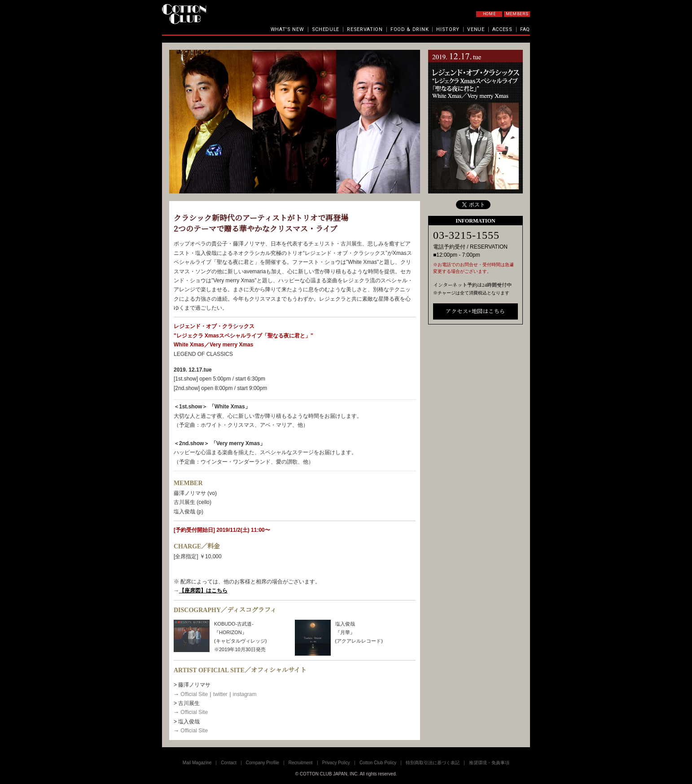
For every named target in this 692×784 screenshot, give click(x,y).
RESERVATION (365, 29)
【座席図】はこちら (203, 591)
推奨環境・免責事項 (489, 763)
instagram (245, 694)
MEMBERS (517, 14)
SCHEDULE (326, 29)
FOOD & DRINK (410, 29)
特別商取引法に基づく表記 (433, 763)
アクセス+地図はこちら (475, 311)
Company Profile (263, 763)
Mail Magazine (197, 763)
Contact (228, 763)
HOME (489, 14)
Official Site (194, 694)
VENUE (476, 29)
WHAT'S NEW (287, 29)
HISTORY (448, 29)
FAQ (525, 29)
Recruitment (301, 763)
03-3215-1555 (466, 235)
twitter (220, 694)
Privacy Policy (336, 763)
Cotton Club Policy (378, 763)
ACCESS (502, 29)
